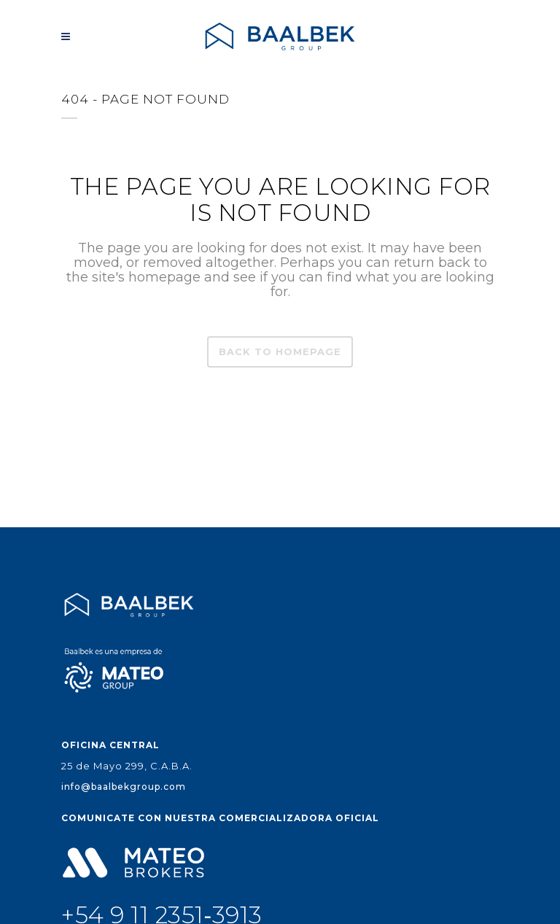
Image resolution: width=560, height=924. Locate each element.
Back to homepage (280, 352)
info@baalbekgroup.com (124, 787)
